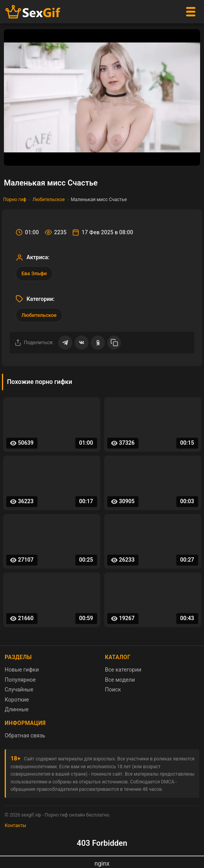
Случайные (19, 689)
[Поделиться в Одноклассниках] (98, 343)
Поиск (113, 689)
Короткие (17, 700)
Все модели (120, 680)
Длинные (17, 710)
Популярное (20, 680)
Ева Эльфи (34, 273)
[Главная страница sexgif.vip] (33, 12)
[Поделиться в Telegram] (65, 343)
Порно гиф (15, 200)
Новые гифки (22, 670)
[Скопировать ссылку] (114, 343)
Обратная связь (25, 735)
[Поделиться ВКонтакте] (82, 343)
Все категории (123, 670)
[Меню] (191, 12)
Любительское (49, 200)
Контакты (15, 826)
